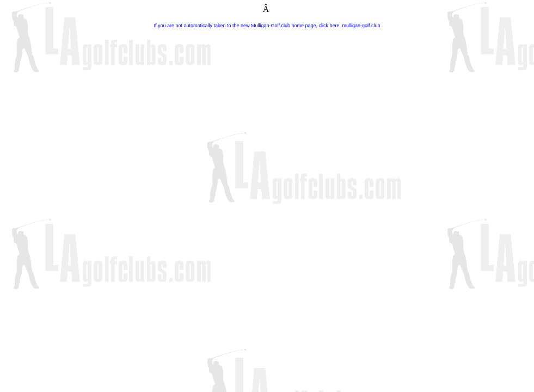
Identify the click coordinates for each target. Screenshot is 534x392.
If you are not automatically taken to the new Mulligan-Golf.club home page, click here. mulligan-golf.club (267, 26)
